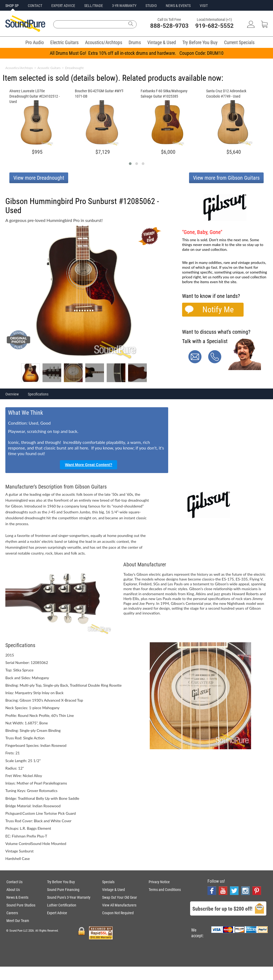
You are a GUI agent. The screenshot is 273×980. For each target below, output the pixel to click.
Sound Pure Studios (21, 905)
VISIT (204, 6)
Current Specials (239, 42)
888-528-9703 (170, 26)
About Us (13, 890)
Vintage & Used (162, 42)
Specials (108, 882)
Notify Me (218, 310)
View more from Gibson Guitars (226, 178)
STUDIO (151, 6)
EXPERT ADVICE (63, 6)
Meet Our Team (18, 921)
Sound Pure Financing (63, 890)
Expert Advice (57, 913)
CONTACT (35, 6)
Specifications (38, 394)
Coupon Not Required (118, 913)
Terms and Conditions (165, 890)
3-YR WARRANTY (124, 6)
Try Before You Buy (200, 42)
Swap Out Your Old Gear (120, 897)
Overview (12, 394)
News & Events (17, 897)
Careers (12, 913)
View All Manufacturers (119, 905)
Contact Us (14, 882)
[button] (130, 164)
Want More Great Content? (89, 465)
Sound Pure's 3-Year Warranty (69, 897)
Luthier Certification (62, 905)
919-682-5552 (214, 26)
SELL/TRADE (94, 6)
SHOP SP (12, 6)
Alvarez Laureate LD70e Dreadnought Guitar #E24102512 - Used (34, 96)
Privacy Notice (159, 882)
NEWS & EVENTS (178, 6)
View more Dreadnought (39, 178)
